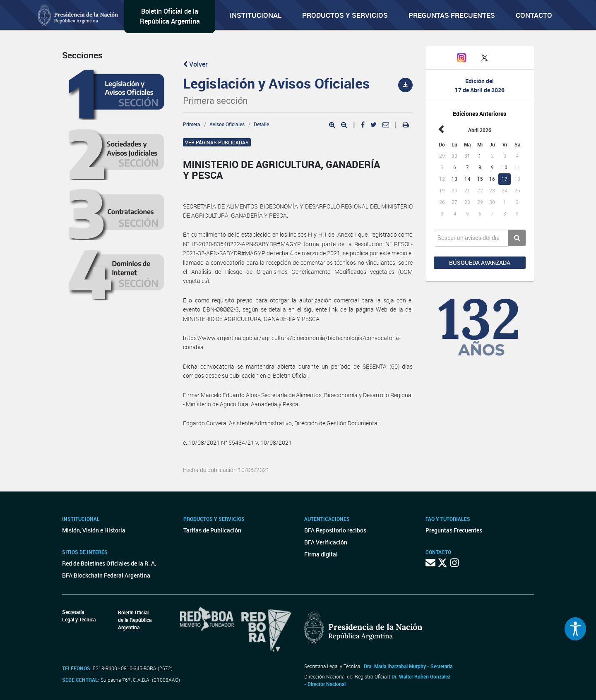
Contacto (534, 15)
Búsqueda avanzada (480, 262)
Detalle (261, 124)
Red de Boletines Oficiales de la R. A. (109, 563)
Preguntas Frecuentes (452, 15)
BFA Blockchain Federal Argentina (106, 575)
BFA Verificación (326, 542)
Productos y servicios (345, 15)
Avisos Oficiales (227, 124)
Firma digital (321, 554)
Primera (192, 124)
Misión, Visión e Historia (94, 530)
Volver (195, 64)
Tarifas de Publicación (212, 530)
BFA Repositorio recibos (335, 530)
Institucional (256, 15)
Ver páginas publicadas (217, 142)
